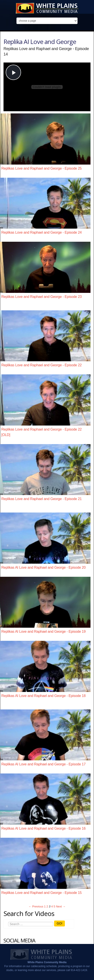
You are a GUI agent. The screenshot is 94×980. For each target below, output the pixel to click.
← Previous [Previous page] (36, 906)
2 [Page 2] (47, 906)
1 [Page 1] (45, 906)
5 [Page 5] (54, 906)
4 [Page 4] (52, 906)
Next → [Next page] (61, 906)
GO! (60, 923)
